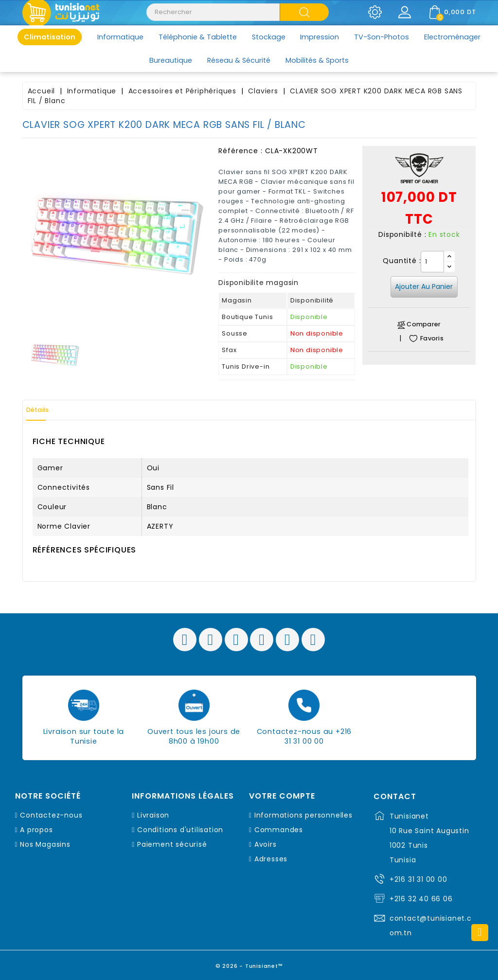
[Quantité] (432, 262)
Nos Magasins (45, 844)
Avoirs (266, 844)
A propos (36, 830)
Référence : (240, 151)
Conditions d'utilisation (180, 830)
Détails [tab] (44, 410)
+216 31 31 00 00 (418, 879)
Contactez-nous (51, 815)
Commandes (279, 830)
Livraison (153, 815)
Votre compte (282, 796)
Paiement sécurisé (172, 844)
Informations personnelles (303, 815)
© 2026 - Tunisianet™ (249, 963)
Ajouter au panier (424, 286)
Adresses (271, 859)
